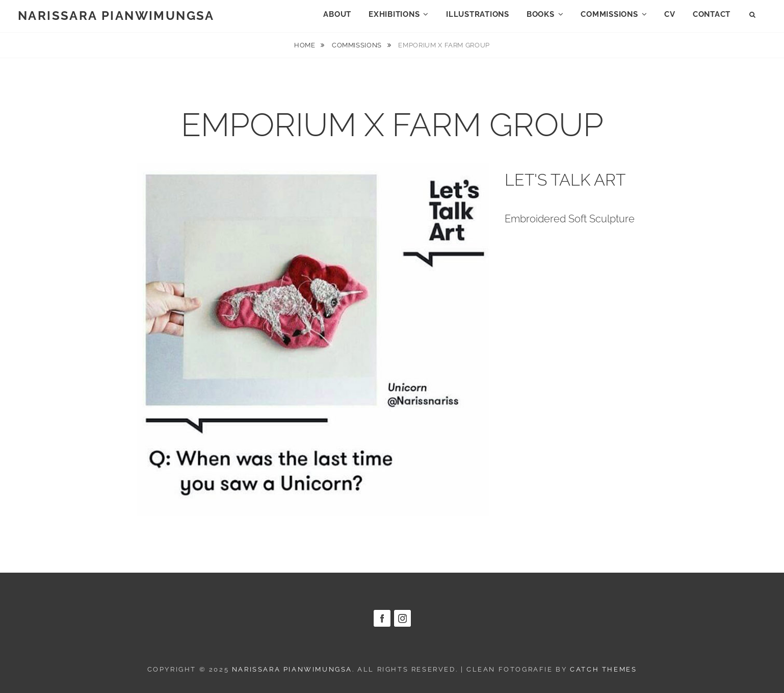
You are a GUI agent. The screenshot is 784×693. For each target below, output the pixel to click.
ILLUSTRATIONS (478, 14)
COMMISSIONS (609, 14)
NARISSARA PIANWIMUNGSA (116, 16)
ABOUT (337, 14)
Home (306, 45)
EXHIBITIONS (394, 14)
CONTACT (712, 14)
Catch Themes (603, 669)
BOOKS (541, 14)
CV (670, 14)
